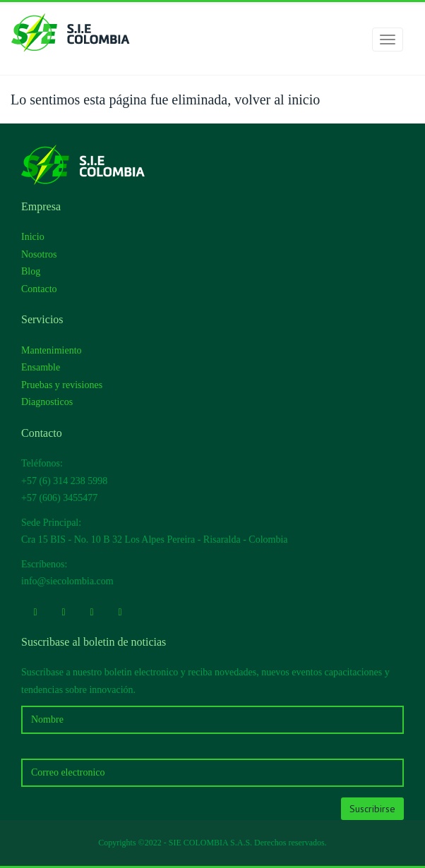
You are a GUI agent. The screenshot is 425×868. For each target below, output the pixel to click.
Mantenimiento (52, 350)
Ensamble (41, 367)
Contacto (39, 289)
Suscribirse (372, 809)
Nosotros (39, 254)
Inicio (33, 237)
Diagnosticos (47, 402)
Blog (31, 271)
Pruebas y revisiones (62, 385)
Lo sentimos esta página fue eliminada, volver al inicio (165, 100)
